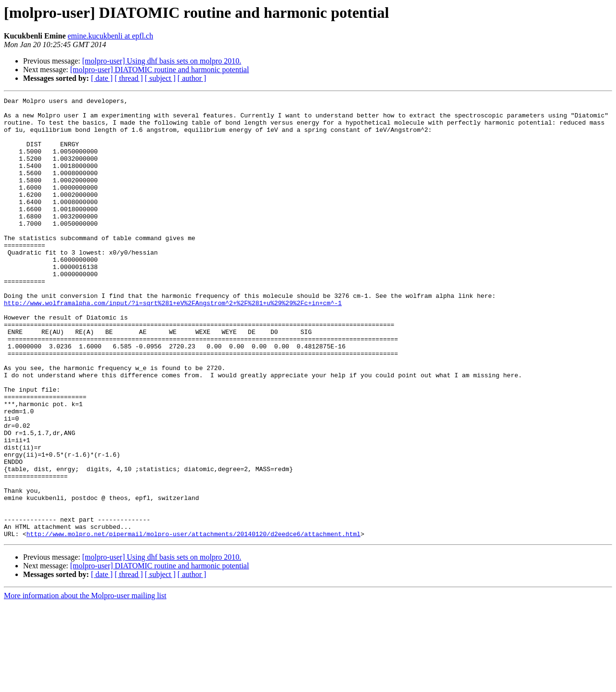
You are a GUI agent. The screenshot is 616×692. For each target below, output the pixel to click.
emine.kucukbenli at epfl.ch (110, 36)
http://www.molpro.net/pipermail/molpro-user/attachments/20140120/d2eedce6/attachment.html (193, 622)
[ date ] (102, 78)
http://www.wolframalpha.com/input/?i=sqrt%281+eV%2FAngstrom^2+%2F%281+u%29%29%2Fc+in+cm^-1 (173, 345)
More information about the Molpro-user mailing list (85, 684)
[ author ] (192, 78)
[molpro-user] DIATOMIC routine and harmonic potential (160, 70)
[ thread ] (129, 78)
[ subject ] (160, 78)
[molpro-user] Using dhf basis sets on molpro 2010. (162, 61)
